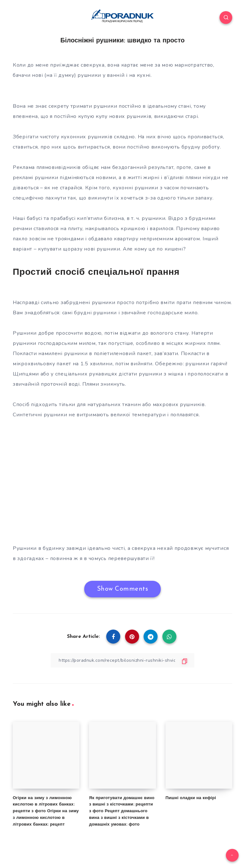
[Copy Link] (122, 660)
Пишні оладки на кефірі (191, 798)
